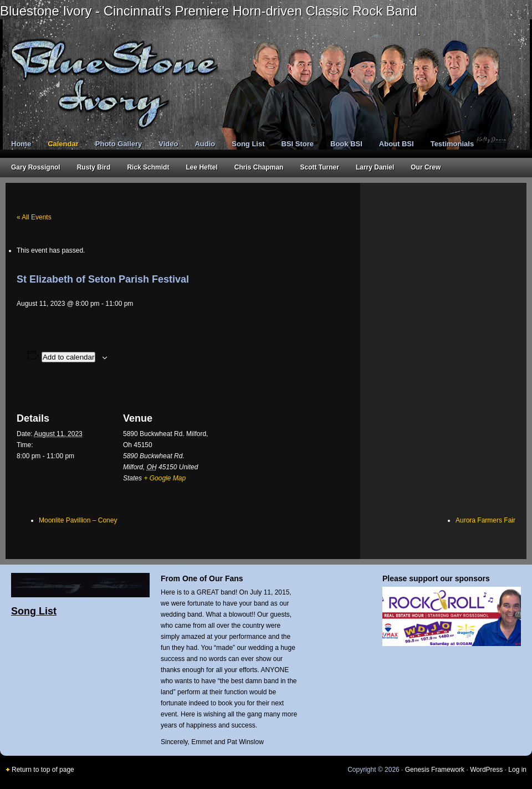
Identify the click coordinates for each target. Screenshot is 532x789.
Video (168, 144)
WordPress (486, 770)
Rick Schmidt (148, 167)
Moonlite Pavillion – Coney (78, 520)
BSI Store (298, 144)
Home (21, 144)
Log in (517, 770)
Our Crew (426, 167)
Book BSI (346, 144)
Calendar (63, 144)
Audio (205, 144)
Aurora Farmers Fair (485, 520)
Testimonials (452, 144)
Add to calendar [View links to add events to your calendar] (68, 357)
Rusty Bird (94, 167)
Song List (248, 144)
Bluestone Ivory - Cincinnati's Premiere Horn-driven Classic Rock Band (209, 11)
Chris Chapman (259, 167)
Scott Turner (319, 167)
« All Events (34, 217)
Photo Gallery (119, 144)
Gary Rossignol (36, 167)
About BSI (397, 144)
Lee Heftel (201, 167)
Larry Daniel (375, 167)
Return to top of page (43, 770)
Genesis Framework (435, 770)
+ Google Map (165, 478)
